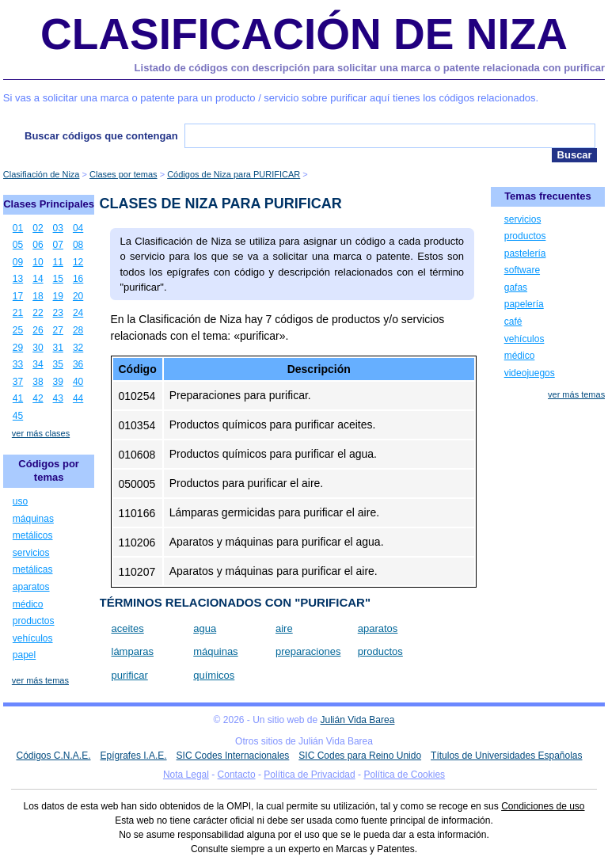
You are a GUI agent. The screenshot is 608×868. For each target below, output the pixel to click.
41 (18, 398)
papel (24, 655)
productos (380, 651)
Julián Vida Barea (358, 720)
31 (58, 348)
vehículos (33, 638)
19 (58, 296)
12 (78, 262)
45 (18, 416)
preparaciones (308, 651)
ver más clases (41, 433)
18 (38, 296)
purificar (130, 675)
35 (58, 364)
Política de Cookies (404, 775)
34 (38, 364)
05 (18, 245)
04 (78, 228)
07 (58, 245)
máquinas (215, 651)
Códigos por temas (49, 470)
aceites (128, 628)
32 (78, 348)
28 (78, 330)
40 (78, 382)
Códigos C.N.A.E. (53, 756)
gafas (516, 287)
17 (18, 296)
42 (38, 398)
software (522, 270)
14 (38, 279)
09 (18, 262)
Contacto (237, 775)
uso (20, 501)
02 (38, 228)
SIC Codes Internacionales (233, 756)
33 (18, 364)
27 (58, 330)
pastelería (525, 253)
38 (38, 382)
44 (78, 398)
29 (18, 348)
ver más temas (40, 680)
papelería (524, 304)
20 (78, 296)
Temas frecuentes (548, 196)
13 (18, 279)
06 (38, 245)
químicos (214, 675)
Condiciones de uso (543, 806)
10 (38, 262)
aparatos (378, 628)
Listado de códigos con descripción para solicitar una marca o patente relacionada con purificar (370, 68)
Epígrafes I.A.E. (134, 756)
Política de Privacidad (309, 775)
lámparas (133, 651)
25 (18, 330)
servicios (31, 553)
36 (78, 364)
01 (18, 228)
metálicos (33, 535)
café (513, 322)
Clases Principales (49, 204)
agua (205, 628)
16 (78, 279)
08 (78, 245)
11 (58, 262)
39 (58, 382)
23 (58, 313)
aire (284, 628)
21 (18, 313)
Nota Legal (186, 775)
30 (38, 348)
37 (18, 382)
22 (38, 313)
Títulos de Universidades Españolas (506, 756)
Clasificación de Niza (304, 34)
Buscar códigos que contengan (101, 136)
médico (28, 604)
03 (58, 228)
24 (78, 313)
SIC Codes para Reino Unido (360, 756)
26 (38, 330)
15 (58, 279)
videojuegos (530, 373)
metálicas (33, 569)
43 (58, 398)
